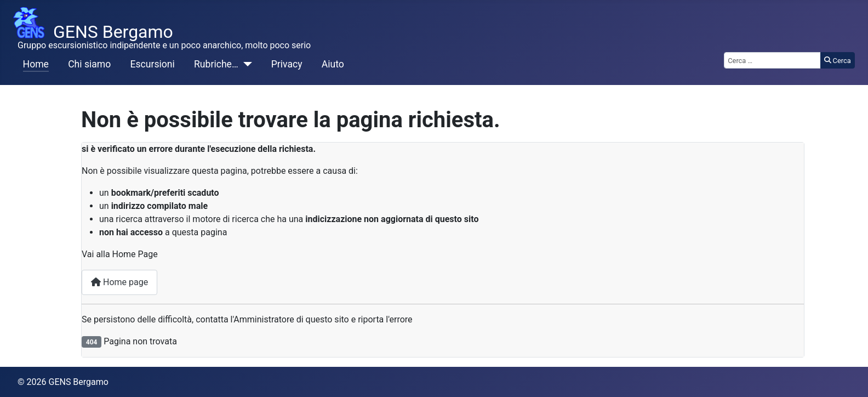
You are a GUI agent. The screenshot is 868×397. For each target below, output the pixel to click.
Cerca (838, 61)
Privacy (287, 64)
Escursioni (153, 64)
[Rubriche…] (245, 64)
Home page (119, 282)
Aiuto (333, 64)
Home (36, 64)
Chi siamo (89, 64)
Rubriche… (216, 64)
